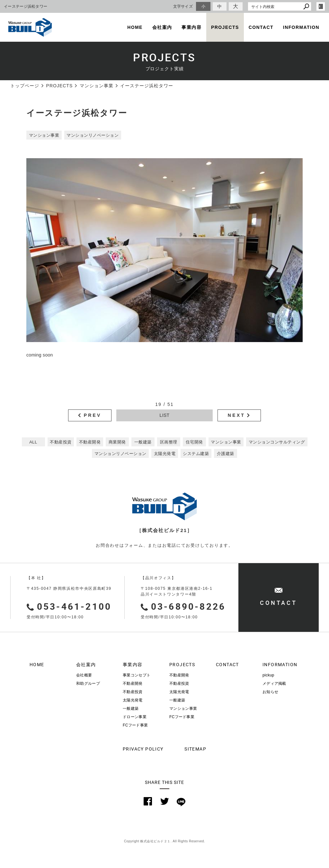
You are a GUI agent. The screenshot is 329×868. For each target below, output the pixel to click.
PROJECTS (225, 27)
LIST (165, 415)
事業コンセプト (137, 675)
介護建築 (226, 454)
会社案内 (162, 27)
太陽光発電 (165, 454)
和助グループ (88, 683)
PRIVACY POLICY (141, 749)
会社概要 (84, 675)
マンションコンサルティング (277, 442)
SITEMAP (195, 749)
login (321, 6)
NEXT (236, 415)
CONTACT (261, 27)
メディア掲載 (274, 683)
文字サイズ (183, 6)
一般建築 (143, 442)
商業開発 (117, 442)
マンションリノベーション (93, 135)
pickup (268, 675)
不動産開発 (90, 442)
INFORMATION (301, 27)
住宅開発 (194, 442)
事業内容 (191, 27)
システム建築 (196, 454)
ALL (33, 442)
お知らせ (270, 692)
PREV (93, 415)
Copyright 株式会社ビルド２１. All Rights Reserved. (164, 841)
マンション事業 (44, 135)
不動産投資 (61, 442)
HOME (135, 27)
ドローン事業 (135, 717)
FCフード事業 (135, 725)
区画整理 (169, 442)
